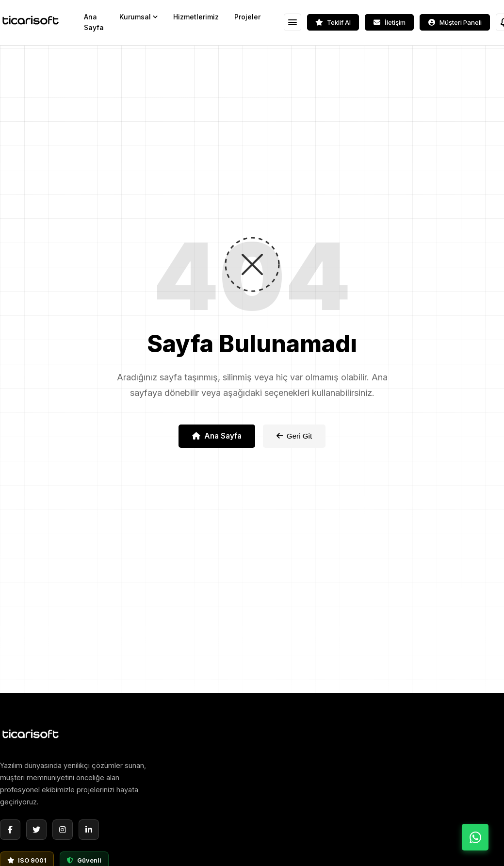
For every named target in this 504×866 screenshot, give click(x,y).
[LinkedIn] (89, 830)
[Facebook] (10, 830)
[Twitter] (36, 830)
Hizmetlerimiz (196, 17)
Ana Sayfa (94, 22)
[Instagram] (63, 830)
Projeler (247, 17)
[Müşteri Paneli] (455, 22)
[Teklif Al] (333, 22)
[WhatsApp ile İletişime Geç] (475, 837)
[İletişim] (389, 22)
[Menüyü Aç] (293, 22)
